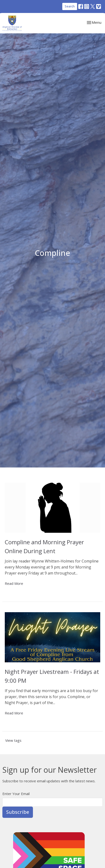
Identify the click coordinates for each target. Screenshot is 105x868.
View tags (13, 740)
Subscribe (18, 812)
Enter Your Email (16, 794)
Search (70, 6)
